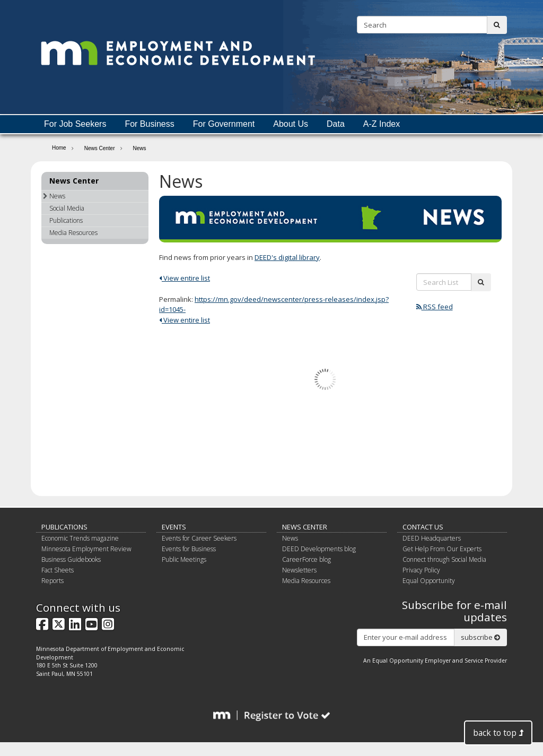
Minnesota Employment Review (86, 549)
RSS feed (435, 307)
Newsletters (299, 570)
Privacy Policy (421, 570)
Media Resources (73, 233)
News (54, 196)
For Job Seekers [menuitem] (75, 124)
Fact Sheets (58, 570)
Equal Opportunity (429, 581)
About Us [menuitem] (291, 124)
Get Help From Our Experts (442, 549)
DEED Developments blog (319, 549)
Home (59, 147)
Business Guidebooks (71, 559)
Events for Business (189, 549)
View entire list (185, 278)
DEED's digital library (287, 257)
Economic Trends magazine (80, 538)
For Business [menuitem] (149, 124)
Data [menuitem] (336, 124)
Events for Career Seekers (199, 538)
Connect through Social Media (444, 559)
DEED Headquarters (432, 538)
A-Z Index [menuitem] (382, 124)
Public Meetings (184, 559)
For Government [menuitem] (224, 124)
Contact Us (423, 527)
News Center (100, 148)
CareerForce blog (306, 559)
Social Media (67, 208)
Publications (66, 220)
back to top (498, 733)
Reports (52, 581)
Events (174, 527)
